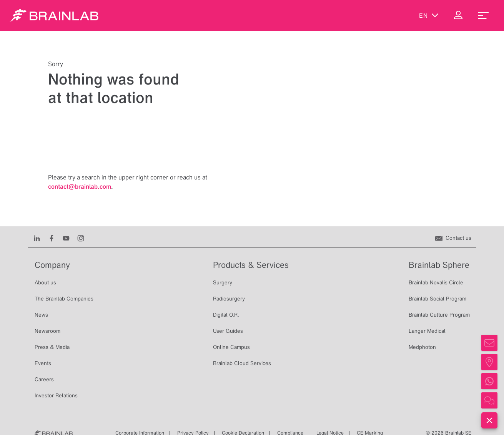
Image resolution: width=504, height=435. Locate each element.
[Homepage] (54, 17)
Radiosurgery (229, 299)
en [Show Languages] (429, 17)
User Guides (228, 331)
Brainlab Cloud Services (242, 363)
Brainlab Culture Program (439, 315)
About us (45, 282)
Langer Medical (427, 331)
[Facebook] (52, 238)
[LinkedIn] (37, 238)
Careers (44, 379)
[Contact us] (453, 238)
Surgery (223, 282)
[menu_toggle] (483, 17)
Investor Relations (56, 395)
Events (43, 363)
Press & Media (52, 347)
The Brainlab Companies (64, 299)
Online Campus (231, 347)
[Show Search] (396, 17)
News (41, 315)
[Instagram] (81, 238)
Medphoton (422, 347)
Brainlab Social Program (437, 299)
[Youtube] (66, 238)
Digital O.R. (226, 315)
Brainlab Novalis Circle (436, 282)
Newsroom (47, 331)
